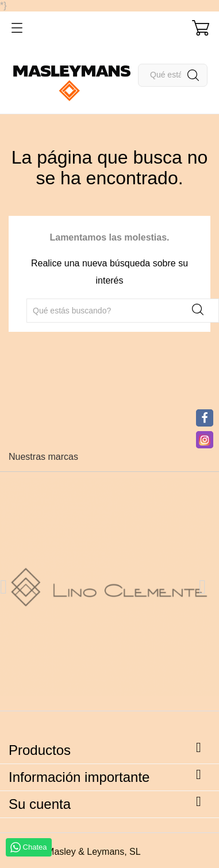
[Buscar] (173, 75)
